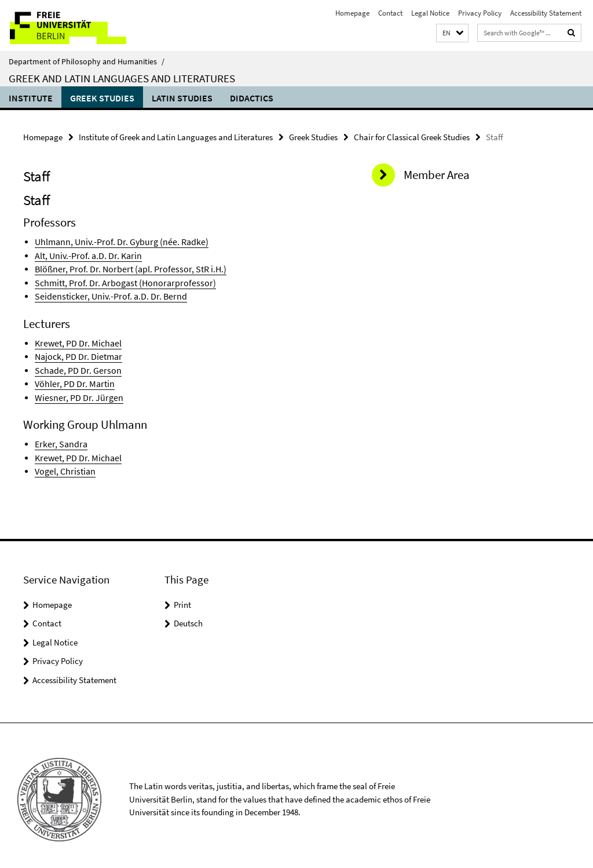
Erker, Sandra (59, 437)
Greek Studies (102, 98)
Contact (390, 13)
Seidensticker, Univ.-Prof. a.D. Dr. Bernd (105, 293)
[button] (452, 33)
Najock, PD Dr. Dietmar (76, 352)
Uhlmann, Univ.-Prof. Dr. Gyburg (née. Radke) (116, 241)
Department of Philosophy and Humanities (87, 61)
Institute (31, 98)
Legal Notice (430, 13)
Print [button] (182, 597)
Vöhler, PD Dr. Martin (72, 378)
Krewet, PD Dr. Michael (75, 339)
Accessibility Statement (546, 13)
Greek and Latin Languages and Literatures (122, 78)
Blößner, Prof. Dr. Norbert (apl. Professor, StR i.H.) (123, 267)
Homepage (352, 13)
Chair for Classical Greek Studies (412, 136)
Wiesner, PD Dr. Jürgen (75, 391)
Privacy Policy (480, 13)
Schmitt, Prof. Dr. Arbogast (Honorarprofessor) (117, 280)
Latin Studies (182, 98)
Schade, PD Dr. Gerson (74, 365)
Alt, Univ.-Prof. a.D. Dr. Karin (85, 254)
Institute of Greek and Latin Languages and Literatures (176, 136)
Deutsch (188, 615)
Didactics (252, 98)
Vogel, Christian (63, 463)
